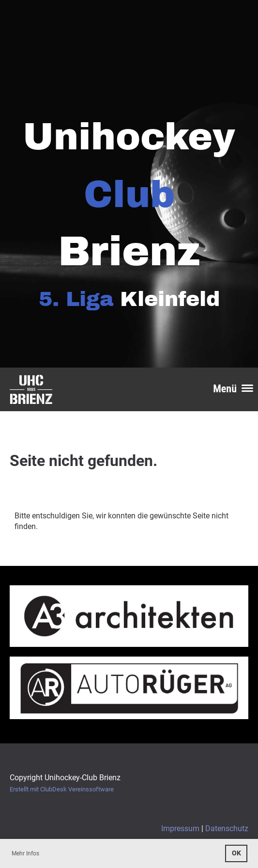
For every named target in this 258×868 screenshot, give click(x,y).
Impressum (180, 828)
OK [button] (236, 853)
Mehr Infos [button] (25, 853)
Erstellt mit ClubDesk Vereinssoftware (62, 789)
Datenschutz (227, 828)
